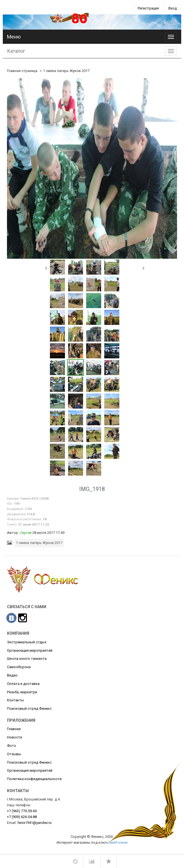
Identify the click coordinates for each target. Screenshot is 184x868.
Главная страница (22, 71)
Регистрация (148, 8)
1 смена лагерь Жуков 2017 (66, 71)
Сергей (26, 533)
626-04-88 (22, 817)
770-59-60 (22, 811)
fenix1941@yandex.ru (34, 823)
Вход (173, 8)
